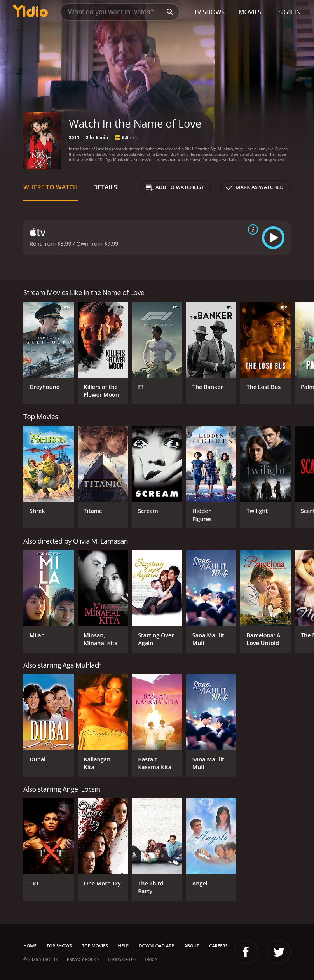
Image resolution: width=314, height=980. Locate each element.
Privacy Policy (83, 959)
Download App (156, 946)
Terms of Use (122, 959)
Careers (218, 946)
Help (124, 946)
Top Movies (95, 946)
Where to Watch (51, 187)
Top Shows (59, 946)
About (192, 946)
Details (105, 187)
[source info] (251, 229)
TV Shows (209, 12)
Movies (250, 12)
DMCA (151, 959)
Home (30, 946)
